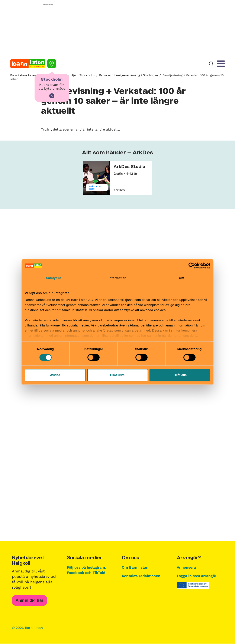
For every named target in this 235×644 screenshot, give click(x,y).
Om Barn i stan (136, 567)
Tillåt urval (118, 375)
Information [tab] (117, 278)
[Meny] (221, 64)
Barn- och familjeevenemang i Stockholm (128, 75)
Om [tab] (181, 278)
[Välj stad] (52, 64)
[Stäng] (52, 96)
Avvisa (55, 375)
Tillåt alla (180, 375)
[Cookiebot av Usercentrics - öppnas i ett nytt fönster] (192, 266)
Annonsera (187, 567)
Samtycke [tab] (54, 278)
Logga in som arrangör (198, 576)
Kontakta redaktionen (142, 576)
